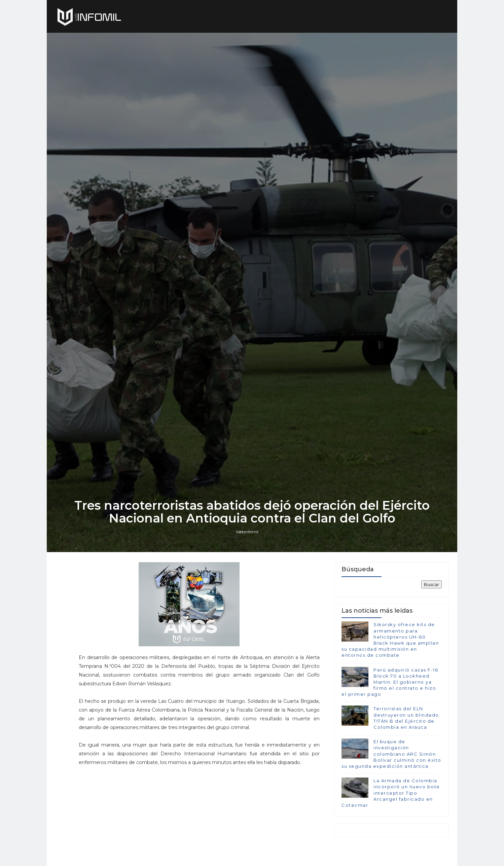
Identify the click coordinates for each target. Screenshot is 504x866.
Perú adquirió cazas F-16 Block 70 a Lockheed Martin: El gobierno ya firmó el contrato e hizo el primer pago (390, 682)
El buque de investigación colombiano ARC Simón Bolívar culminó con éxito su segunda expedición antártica (391, 754)
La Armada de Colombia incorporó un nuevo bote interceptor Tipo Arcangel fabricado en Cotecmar (391, 793)
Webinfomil (247, 532)
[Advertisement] (199, 814)
